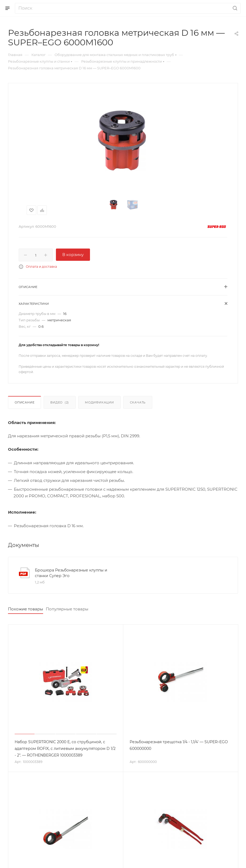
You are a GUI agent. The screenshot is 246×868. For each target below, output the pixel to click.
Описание (24, 402)
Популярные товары (67, 609)
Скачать (138, 402)
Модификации (99, 402)
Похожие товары (26, 609)
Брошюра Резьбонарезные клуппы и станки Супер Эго (71, 573)
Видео (60, 402)
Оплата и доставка (41, 267)
